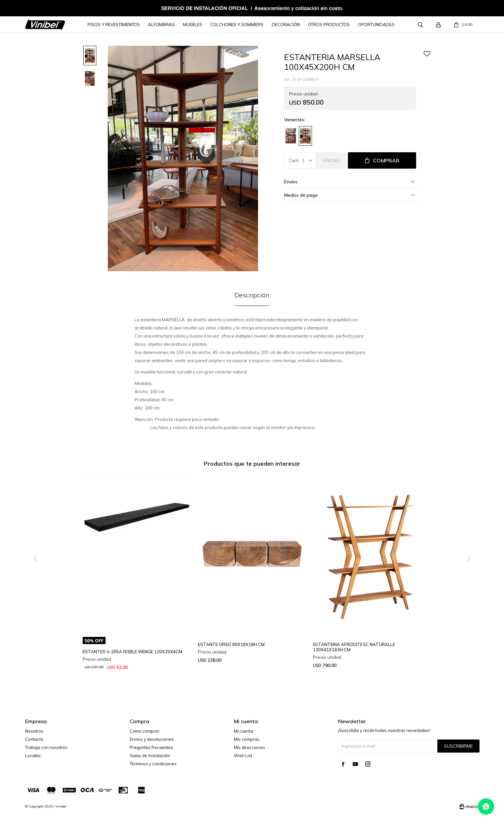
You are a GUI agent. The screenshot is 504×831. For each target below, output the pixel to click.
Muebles (193, 25)
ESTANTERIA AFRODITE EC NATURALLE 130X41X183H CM (354, 647)
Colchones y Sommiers (237, 25)
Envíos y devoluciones (152, 739)
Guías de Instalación (150, 756)
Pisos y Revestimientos (114, 25)
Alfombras (161, 25)
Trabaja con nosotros (46, 747)
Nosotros (34, 731)
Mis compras (247, 739)
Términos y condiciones (153, 764)
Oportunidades (376, 25)
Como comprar (145, 731)
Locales (33, 756)
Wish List (243, 756)
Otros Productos (329, 25)
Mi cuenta (244, 731)
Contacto (34, 739)
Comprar (386, 160)
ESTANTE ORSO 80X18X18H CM (231, 644)
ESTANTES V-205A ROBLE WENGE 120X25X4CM (132, 652)
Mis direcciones (250, 747)
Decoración (286, 25)
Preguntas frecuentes (151, 747)
